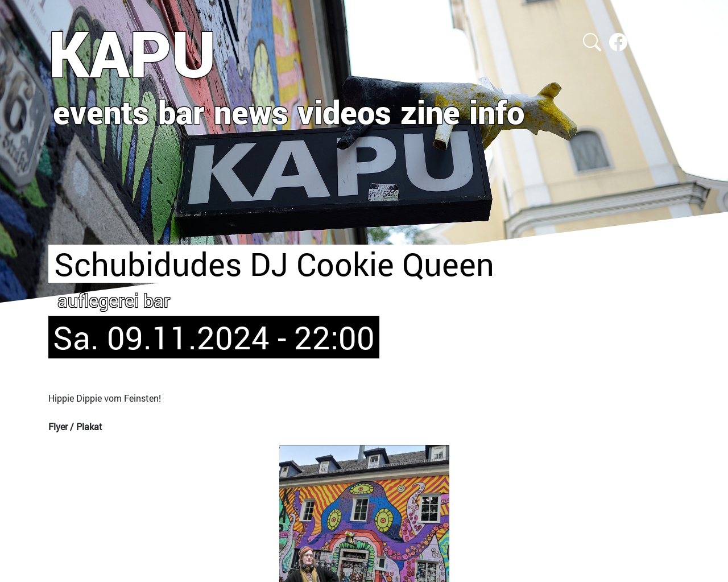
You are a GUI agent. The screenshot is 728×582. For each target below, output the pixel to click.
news (251, 112)
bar (181, 112)
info (497, 112)
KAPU (132, 53)
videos (344, 112)
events (101, 112)
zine (430, 112)
